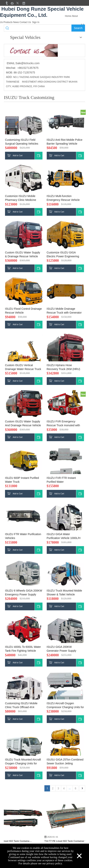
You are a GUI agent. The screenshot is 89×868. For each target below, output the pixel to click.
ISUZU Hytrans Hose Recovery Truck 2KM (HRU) (63, 367)
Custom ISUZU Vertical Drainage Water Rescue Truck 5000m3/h (23, 367)
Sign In (36, 22)
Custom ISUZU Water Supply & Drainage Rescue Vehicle (23, 254)
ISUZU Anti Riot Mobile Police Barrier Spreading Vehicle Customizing (65, 142)
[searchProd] (41, 28)
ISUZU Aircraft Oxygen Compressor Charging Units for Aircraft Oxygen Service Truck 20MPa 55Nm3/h (65, 705)
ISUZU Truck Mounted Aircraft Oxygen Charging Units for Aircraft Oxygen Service (23, 762)
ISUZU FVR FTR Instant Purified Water (61, 480)
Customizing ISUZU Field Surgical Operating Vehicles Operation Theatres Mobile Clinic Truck (22, 142)
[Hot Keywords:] (78, 28)
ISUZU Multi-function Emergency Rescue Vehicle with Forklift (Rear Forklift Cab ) (65, 198)
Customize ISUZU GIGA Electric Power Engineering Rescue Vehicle (63, 255)
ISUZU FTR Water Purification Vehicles (23, 536)
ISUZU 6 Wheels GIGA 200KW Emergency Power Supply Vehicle (24, 593)
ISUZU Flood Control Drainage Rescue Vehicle (23, 311)
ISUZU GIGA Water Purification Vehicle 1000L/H (64, 536)
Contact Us (25, 22)
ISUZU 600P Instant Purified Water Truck (22, 480)
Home (68, 16)
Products (8, 22)
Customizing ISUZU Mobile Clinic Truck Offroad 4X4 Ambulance (21, 705)
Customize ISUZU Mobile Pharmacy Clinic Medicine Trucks (21, 198)
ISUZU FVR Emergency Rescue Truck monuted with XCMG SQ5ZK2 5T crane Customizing (63, 424)
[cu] (31, 50)
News (16, 22)
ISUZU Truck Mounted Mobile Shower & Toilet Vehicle (64, 593)
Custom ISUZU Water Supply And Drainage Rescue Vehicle (23, 423)
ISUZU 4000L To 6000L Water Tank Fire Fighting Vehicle (23, 649)
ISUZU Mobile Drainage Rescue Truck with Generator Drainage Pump (64, 311)
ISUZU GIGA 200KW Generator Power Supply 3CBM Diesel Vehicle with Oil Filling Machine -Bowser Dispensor (64, 649)
